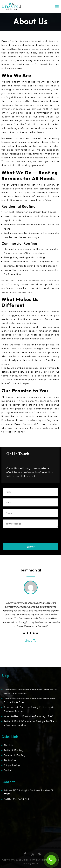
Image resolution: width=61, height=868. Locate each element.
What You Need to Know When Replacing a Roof (28, 716)
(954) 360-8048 (20, 799)
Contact (8, 770)
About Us (8, 745)
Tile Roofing (10, 760)
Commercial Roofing (14, 755)
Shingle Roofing (12, 765)
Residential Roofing (13, 750)
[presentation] (28, 535)
